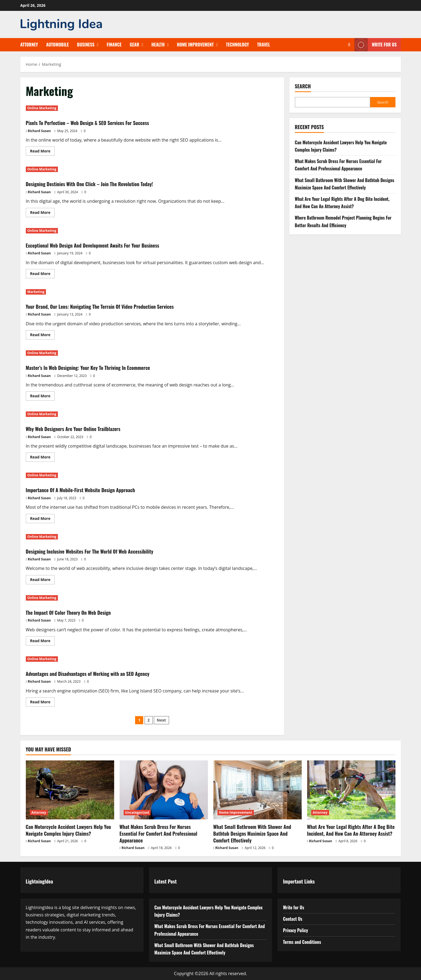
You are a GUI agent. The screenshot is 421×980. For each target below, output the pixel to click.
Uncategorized (137, 812)
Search (303, 86)
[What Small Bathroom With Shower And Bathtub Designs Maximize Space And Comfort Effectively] (258, 790)
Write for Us (294, 907)
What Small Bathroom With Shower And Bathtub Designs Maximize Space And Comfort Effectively (252, 834)
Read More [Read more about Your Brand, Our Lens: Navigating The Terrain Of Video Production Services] (43, 336)
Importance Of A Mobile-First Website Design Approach (99, 489)
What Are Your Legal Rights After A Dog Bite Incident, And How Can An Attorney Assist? (351, 830)
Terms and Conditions (302, 942)
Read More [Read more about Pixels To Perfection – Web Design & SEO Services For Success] (43, 152)
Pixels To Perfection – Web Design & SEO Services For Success (108, 122)
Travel (264, 45)
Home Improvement (195, 45)
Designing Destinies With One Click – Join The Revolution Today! (111, 183)
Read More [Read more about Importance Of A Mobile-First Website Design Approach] (43, 519)
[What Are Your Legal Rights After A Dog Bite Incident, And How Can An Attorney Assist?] (351, 790)
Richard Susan (39, 131)
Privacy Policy (295, 930)
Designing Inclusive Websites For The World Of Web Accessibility (111, 551)
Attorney (29, 45)
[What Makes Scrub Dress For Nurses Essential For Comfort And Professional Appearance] (164, 790)
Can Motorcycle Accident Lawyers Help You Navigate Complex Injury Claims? (68, 830)
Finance (114, 45)
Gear (134, 45)
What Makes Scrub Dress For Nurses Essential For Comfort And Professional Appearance (158, 834)
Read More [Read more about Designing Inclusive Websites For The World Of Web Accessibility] (43, 580)
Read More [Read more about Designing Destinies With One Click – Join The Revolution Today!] (43, 213)
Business (86, 45)
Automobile (58, 45)
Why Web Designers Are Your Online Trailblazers (89, 428)
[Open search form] (349, 45)
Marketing (36, 292)
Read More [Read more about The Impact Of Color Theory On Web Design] (43, 642)
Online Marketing (42, 108)
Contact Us (293, 919)
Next (161, 720)
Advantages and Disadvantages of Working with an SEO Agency (108, 673)
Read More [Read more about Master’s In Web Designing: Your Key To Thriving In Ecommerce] (43, 397)
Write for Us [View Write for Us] (376, 45)
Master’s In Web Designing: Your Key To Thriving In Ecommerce (109, 367)
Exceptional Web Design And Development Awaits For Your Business (115, 245)
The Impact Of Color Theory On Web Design (82, 612)
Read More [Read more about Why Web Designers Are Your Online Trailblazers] (43, 458)
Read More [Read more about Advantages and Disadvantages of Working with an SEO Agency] (43, 703)
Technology (237, 45)
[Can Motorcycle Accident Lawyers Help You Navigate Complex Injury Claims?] (70, 790)
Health (158, 45)
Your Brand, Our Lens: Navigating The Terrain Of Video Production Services (124, 306)
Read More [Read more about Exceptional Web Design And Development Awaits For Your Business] (43, 274)
